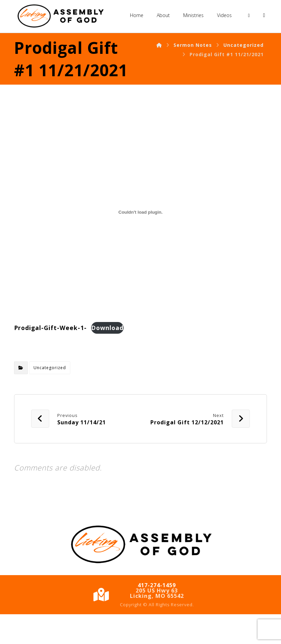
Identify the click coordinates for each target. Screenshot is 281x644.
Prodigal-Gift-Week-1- (50, 357)
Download (107, 357)
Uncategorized (50, 398)
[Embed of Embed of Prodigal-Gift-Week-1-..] (140, 242)
